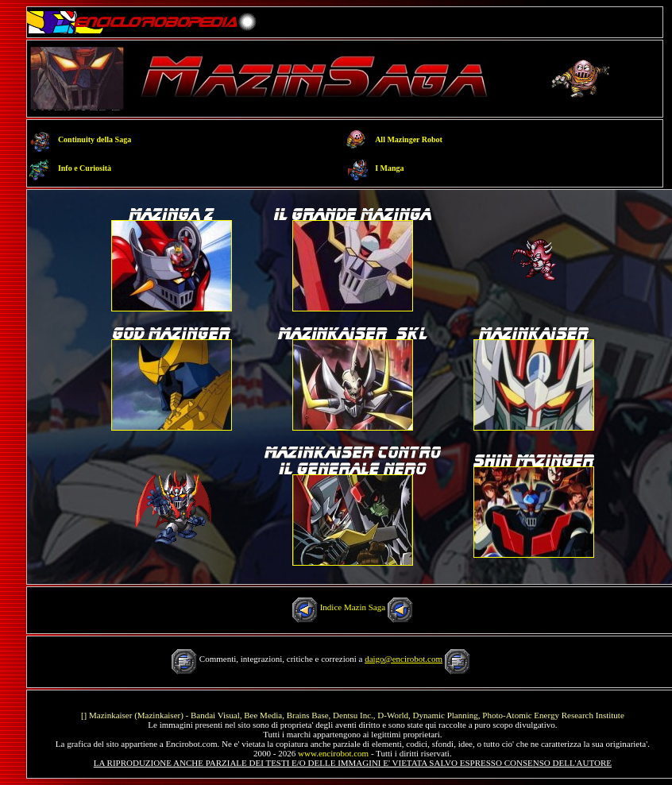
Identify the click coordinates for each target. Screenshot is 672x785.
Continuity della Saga (95, 139)
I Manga (389, 168)
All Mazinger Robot (409, 139)
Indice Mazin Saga (353, 607)
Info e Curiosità (85, 168)
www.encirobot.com (333, 753)
